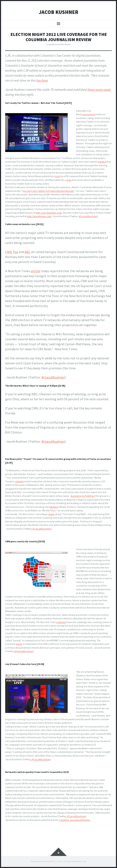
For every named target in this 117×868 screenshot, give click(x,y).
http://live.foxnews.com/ (49, 213)
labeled (54, 507)
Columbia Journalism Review (58, 44)
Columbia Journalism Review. (75, 820)
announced (89, 114)
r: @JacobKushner (41, 529)
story (58, 176)
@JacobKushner (88, 216)
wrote (51, 514)
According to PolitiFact (83, 496)
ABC (27, 252)
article (35, 271)
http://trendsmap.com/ (39, 216)
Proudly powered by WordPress (43, 861)
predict (102, 162)
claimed (19, 481)
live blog (42, 80)
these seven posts (99, 89)
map (69, 180)
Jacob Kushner (58, 12)
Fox (16, 252)
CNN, (9, 252)
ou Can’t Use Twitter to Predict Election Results (49, 191)
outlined (61, 622)
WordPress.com (80, 861)
